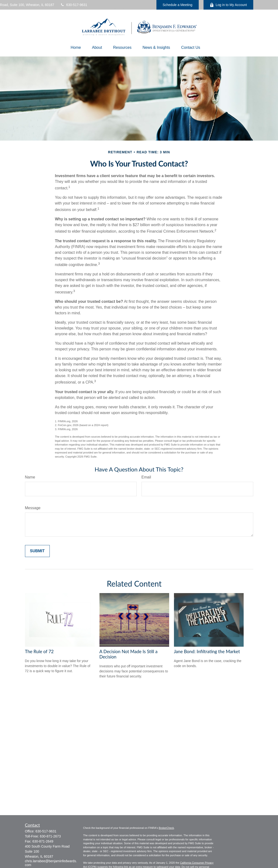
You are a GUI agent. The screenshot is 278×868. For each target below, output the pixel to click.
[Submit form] (37, 551)
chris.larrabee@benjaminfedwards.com (122, 5)
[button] (76, 47)
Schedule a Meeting (178, 5)
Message (33, 508)
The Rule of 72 (39, 651)
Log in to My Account (228, 5)
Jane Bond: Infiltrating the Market (207, 651)
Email (146, 477)
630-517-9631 (74, 5)
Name (30, 477)
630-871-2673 (50, 836)
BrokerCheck (167, 828)
